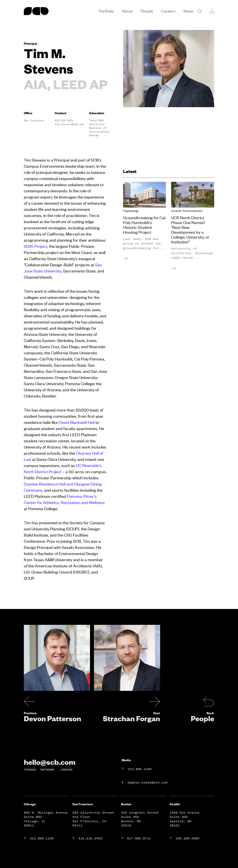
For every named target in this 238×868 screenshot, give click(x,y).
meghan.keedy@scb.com (148, 782)
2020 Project (36, 246)
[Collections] (212, 11)
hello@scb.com (50, 762)
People (202, 718)
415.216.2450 (90, 838)
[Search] (200, 11)
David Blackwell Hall (77, 422)
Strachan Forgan (131, 718)
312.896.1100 (140, 769)
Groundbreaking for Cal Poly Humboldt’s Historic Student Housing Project (144, 225)
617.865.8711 (139, 838)
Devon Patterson (52, 718)
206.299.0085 (187, 838)
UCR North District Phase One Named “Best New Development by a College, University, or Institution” (190, 230)
